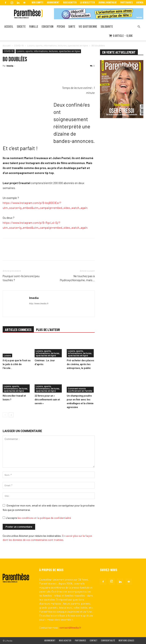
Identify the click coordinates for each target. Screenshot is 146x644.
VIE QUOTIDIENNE (88, 27)
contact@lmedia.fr (70, 627)
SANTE (72, 27)
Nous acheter (70, 3)
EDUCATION (48, 27)
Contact (94, 641)
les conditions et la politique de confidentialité (44, 518)
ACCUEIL (9, 27)
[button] (139, 27)
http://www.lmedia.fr (39, 303)
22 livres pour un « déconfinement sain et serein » (47, 400)
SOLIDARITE (107, 27)
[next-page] (11, 415)
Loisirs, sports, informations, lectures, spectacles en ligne (58, 45)
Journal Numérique (108, 3)
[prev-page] (5, 415)
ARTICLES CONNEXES (18, 330)
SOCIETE (21, 27)
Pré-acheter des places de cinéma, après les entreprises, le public (80, 364)
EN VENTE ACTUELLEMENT (119, 52)
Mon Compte (37, 3)
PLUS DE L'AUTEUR (48, 330)
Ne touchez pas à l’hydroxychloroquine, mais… (77, 278)
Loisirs (7, 355)
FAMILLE (34, 27)
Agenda (140, 3)
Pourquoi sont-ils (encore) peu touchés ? (21, 278)
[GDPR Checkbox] (4, 518)
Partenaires (127, 3)
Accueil (7, 45)
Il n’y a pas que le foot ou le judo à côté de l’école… (17, 364)
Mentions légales (126, 641)
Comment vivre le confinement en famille (80, 390)
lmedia (10, 66)
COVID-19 (19, 45)
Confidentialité (108, 641)
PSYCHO (61, 27)
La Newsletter (87, 3)
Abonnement (53, 3)
